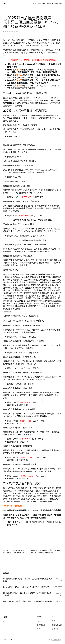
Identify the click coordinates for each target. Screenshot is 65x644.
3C (4, 3)
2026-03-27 (58, 587)
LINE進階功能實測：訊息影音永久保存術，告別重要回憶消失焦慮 (27, 594)
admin (9, 31)
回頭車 (28, 288)
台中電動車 (35, 274)
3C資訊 (16, 31)
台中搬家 (20, 298)
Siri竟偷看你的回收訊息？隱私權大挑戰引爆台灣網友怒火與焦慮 (28, 580)
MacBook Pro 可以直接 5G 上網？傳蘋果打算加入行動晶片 (15, 551)
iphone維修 (21, 277)
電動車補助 (8, 311)
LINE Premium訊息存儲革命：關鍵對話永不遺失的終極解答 (28, 601)
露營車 (52, 301)
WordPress (55, 640)
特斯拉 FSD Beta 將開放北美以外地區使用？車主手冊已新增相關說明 (45, 551)
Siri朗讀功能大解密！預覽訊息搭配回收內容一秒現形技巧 (27, 587)
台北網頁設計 (49, 306)
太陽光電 (18, 282)
